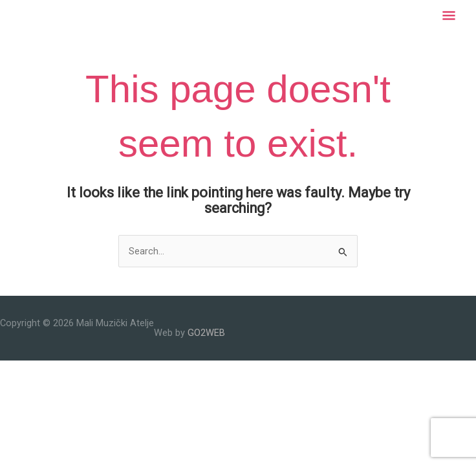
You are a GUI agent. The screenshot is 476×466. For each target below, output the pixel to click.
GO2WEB (206, 333)
